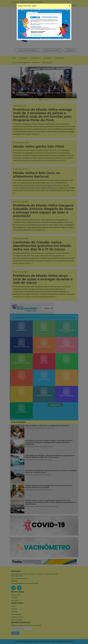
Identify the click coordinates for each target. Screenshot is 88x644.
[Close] (70, 6)
